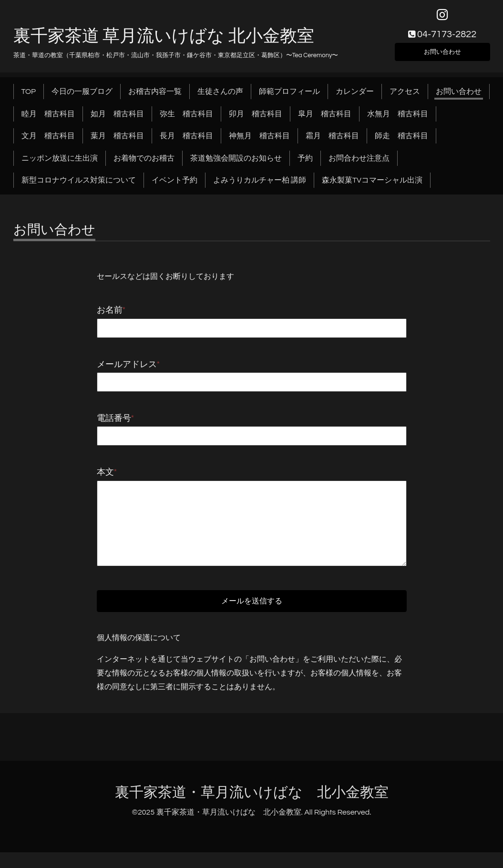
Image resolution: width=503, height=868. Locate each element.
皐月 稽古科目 (325, 119)
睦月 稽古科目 (48, 119)
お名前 (111, 316)
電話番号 (116, 424)
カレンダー (355, 97)
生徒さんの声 (220, 97)
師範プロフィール (289, 97)
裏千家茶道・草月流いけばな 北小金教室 (252, 808)
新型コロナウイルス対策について (79, 186)
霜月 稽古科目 (332, 142)
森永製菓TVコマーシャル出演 (372, 186)
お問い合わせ (442, 55)
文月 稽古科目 (48, 142)
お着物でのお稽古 (144, 163)
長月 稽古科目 (186, 142)
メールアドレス (128, 370)
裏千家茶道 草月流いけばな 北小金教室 (164, 41)
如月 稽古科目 (117, 119)
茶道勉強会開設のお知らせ (236, 163)
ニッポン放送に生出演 (60, 163)
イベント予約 (175, 186)
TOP (29, 97)
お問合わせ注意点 (359, 163)
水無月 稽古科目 (398, 119)
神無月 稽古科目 (259, 142)
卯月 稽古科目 (256, 119)
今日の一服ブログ (82, 97)
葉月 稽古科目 (117, 142)
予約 (305, 163)
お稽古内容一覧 (155, 97)
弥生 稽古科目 (186, 119)
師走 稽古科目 (401, 142)
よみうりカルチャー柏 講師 (260, 186)
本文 (107, 478)
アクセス (405, 97)
